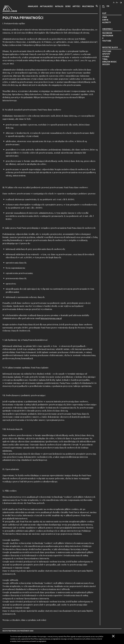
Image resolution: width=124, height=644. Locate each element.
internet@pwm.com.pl (51, 318)
